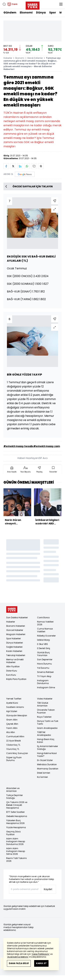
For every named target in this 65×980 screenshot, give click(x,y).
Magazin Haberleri (16, 634)
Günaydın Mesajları (17, 715)
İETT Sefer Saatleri (15, 812)
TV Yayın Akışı (44, 676)
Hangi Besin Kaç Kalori (46, 741)
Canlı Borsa (43, 618)
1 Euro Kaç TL (13, 749)
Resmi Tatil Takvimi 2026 (16, 860)
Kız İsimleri (42, 777)
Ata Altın (11, 732)
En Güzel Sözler (45, 760)
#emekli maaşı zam (47, 446)
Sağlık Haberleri (14, 647)
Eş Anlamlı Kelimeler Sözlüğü (47, 748)
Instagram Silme (46, 687)
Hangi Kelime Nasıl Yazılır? (47, 755)
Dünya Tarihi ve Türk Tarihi (48, 722)
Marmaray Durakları (48, 769)
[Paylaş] (55, 201)
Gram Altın (12, 720)
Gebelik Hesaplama (17, 816)
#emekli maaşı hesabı (18, 446)
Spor (53, 13)
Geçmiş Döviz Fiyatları (13, 833)
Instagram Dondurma (43, 682)
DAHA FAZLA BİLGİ (19, 963)
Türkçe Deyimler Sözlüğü (14, 797)
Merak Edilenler (35, 58)
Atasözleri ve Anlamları (13, 790)
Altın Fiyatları (13, 666)
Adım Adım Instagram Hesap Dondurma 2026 (16, 841)
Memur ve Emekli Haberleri (15, 661)
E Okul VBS (42, 644)
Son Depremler (45, 659)
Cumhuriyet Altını (15, 736)
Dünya (41, 13)
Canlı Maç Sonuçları (17, 753)
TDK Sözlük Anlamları (43, 704)
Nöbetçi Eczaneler (46, 636)
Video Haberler (45, 699)
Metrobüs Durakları (47, 764)
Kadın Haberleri (14, 651)
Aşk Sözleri (12, 711)
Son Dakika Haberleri (17, 618)
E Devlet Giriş (44, 648)
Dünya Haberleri (15, 643)
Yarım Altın (12, 728)
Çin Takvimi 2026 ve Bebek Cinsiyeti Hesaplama (17, 805)
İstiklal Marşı (44, 640)
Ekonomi (26, 13)
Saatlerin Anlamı (15, 707)
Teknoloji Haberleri (16, 655)
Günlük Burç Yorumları (44, 654)
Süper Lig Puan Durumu (14, 759)
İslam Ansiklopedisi (47, 728)
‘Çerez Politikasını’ (40, 954)
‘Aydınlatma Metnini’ (18, 957)
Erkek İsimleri (44, 773)
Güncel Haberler (15, 630)
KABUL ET (41, 963)
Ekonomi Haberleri (16, 626)
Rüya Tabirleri (44, 717)
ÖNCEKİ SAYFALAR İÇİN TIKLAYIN (29, 186)
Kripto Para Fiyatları (16, 679)
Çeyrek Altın (12, 724)
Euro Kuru (11, 675)
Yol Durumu (43, 668)
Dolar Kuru (12, 671)
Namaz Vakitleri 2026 (45, 623)
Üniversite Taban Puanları (46, 711)
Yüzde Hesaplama (16, 827)
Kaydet (48, 889)
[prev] (5, 508)
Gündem (10, 13)
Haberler (8, 58)
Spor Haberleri (14, 638)
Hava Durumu (44, 664)
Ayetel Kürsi (12, 703)
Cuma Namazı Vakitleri (45, 630)
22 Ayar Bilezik (14, 741)
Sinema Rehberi (45, 672)
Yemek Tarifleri (14, 699)
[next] (60, 508)
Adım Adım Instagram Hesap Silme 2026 (16, 851)
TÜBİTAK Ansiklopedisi (44, 734)
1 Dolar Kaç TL (13, 745)
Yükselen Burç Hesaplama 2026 (15, 822)
